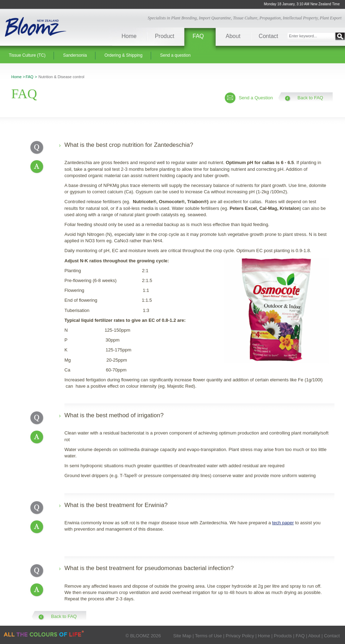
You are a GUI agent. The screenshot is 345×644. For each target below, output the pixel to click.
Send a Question (256, 98)
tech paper (283, 523)
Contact (268, 36)
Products (283, 636)
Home (129, 36)
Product (165, 36)
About (233, 36)
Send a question (175, 55)
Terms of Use (209, 636)
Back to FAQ (310, 98)
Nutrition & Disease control (61, 77)
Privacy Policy (240, 636)
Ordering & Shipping (124, 55)
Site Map (182, 636)
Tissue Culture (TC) (27, 55)
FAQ (198, 36)
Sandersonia (75, 55)
